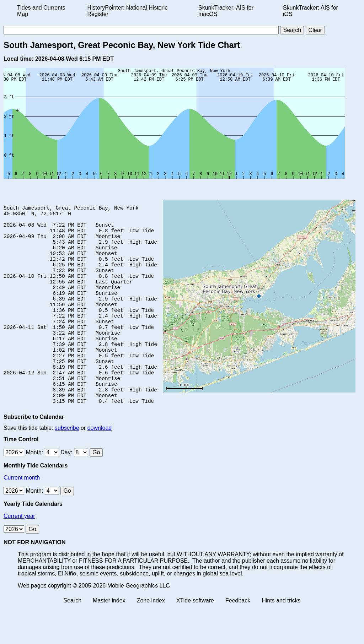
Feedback (238, 638)
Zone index (151, 638)
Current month (22, 515)
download (100, 465)
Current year (19, 553)
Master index (109, 638)
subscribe (67, 465)
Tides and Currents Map (41, 11)
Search (72, 638)
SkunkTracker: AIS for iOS (311, 11)
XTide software (195, 638)
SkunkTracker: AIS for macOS (226, 11)
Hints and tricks (281, 638)
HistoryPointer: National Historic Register (128, 11)
